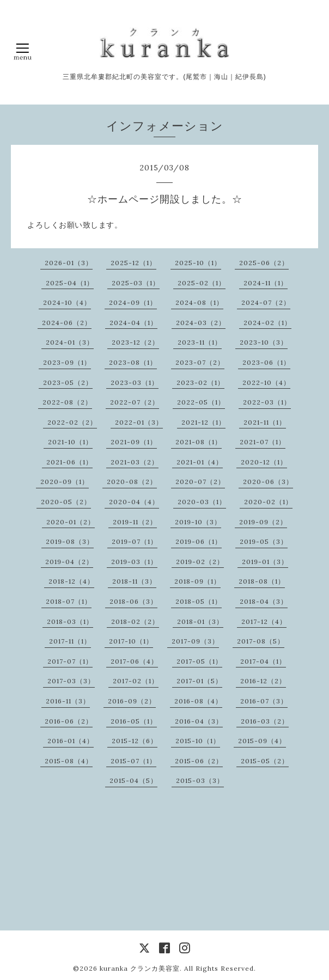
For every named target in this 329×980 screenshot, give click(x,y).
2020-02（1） (268, 502)
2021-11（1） (265, 422)
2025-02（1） (202, 283)
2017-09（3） (195, 641)
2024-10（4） (67, 302)
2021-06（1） (69, 462)
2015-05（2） (265, 761)
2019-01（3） (265, 562)
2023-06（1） (266, 362)
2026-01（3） (69, 263)
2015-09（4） (262, 741)
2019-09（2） (263, 522)
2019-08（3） (70, 541)
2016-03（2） (265, 721)
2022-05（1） (201, 402)
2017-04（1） (263, 661)
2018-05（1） (199, 601)
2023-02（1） (200, 382)
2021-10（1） (70, 442)
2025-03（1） (136, 283)
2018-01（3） (200, 621)
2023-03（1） (135, 382)
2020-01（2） (71, 522)
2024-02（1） (267, 323)
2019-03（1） (134, 562)
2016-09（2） (132, 701)
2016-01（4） (71, 741)
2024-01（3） (70, 342)
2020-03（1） (202, 502)
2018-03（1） (70, 621)
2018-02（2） (135, 621)
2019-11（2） (135, 522)
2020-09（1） (65, 482)
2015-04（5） (133, 780)
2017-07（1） (70, 661)
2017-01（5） (199, 681)
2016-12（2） (263, 681)
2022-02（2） (72, 422)
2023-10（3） (264, 342)
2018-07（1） (69, 601)
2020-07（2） (200, 482)
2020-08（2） (132, 482)
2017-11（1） (70, 641)
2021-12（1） (203, 422)
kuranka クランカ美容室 (140, 968)
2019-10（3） (198, 522)
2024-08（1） (199, 302)
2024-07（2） (266, 302)
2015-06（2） (199, 761)
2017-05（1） (199, 661)
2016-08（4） (198, 701)
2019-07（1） (135, 541)
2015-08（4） (69, 761)
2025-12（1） (133, 263)
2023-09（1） (67, 362)
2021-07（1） (263, 442)
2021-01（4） (200, 462)
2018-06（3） (133, 601)
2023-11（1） (200, 342)
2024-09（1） (133, 302)
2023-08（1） (133, 362)
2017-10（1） (131, 641)
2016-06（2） (69, 721)
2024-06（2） (67, 323)
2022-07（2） (135, 402)
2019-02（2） (200, 562)
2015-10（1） (198, 741)
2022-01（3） (139, 422)
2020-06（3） (268, 482)
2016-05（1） (134, 721)
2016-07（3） (264, 701)
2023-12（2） (135, 342)
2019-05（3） (264, 541)
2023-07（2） (200, 362)
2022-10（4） (266, 382)
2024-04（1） (133, 323)
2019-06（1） (199, 541)
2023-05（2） (68, 382)
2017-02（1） (136, 681)
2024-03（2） (201, 323)
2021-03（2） (135, 462)
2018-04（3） (264, 601)
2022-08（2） (67, 402)
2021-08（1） (199, 442)
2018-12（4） (71, 581)
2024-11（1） (266, 283)
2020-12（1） (264, 462)
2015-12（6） (135, 741)
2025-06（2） (264, 263)
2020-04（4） (134, 502)
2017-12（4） (264, 621)
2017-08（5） (261, 641)
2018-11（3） (134, 581)
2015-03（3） (200, 780)
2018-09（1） (197, 581)
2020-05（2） (66, 502)
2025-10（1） (198, 263)
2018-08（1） (262, 581)
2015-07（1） (133, 761)
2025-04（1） (70, 283)
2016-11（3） (68, 701)
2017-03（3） (71, 681)
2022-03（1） (267, 402)
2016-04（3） (199, 721)
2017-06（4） (134, 661)
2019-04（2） (69, 562)
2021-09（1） (134, 442)
